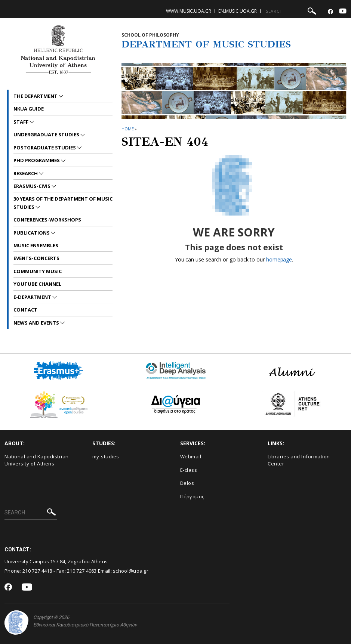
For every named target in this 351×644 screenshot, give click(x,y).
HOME (128, 129)
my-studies (106, 456)
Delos (187, 483)
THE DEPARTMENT (36, 96)
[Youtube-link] (343, 12)
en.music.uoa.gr (238, 11)
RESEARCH (26, 173)
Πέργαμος (192, 496)
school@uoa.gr (131, 571)
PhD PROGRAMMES (37, 160)
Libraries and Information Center (299, 460)
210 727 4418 (37, 571)
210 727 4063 (82, 571)
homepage (279, 259)
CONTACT (25, 310)
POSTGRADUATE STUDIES (45, 148)
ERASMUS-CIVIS (33, 186)
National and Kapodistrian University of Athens (37, 460)
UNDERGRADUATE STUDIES (47, 134)
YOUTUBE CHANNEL (37, 284)
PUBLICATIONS (32, 233)
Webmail (191, 456)
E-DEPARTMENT (33, 297)
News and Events (37, 323)
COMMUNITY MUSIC (38, 271)
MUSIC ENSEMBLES (36, 245)
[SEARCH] (292, 11)
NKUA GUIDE (29, 109)
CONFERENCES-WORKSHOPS (47, 220)
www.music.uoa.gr (189, 11)
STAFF (21, 122)
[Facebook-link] (330, 12)
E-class (189, 470)
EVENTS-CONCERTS (36, 258)
